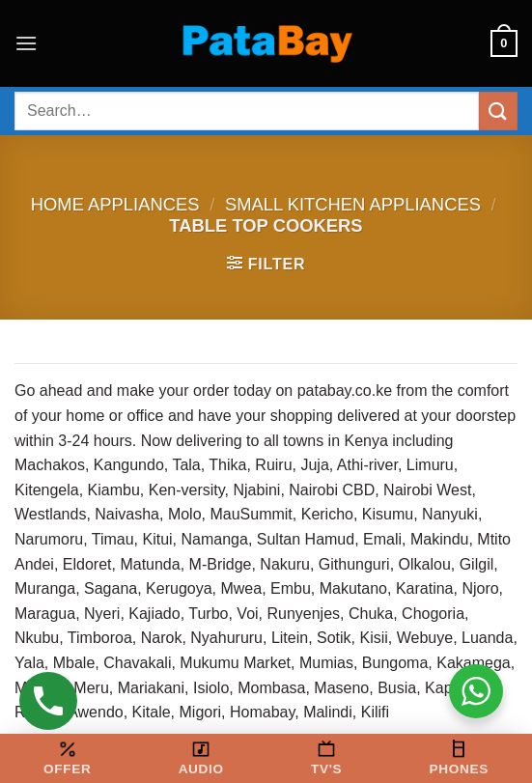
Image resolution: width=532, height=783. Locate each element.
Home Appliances (115, 204)
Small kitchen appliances (353, 204)
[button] (26, 43)
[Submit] (498, 111)
